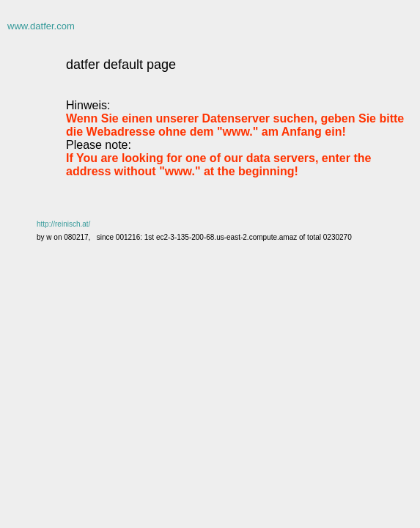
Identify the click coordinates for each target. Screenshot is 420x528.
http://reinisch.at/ (63, 224)
